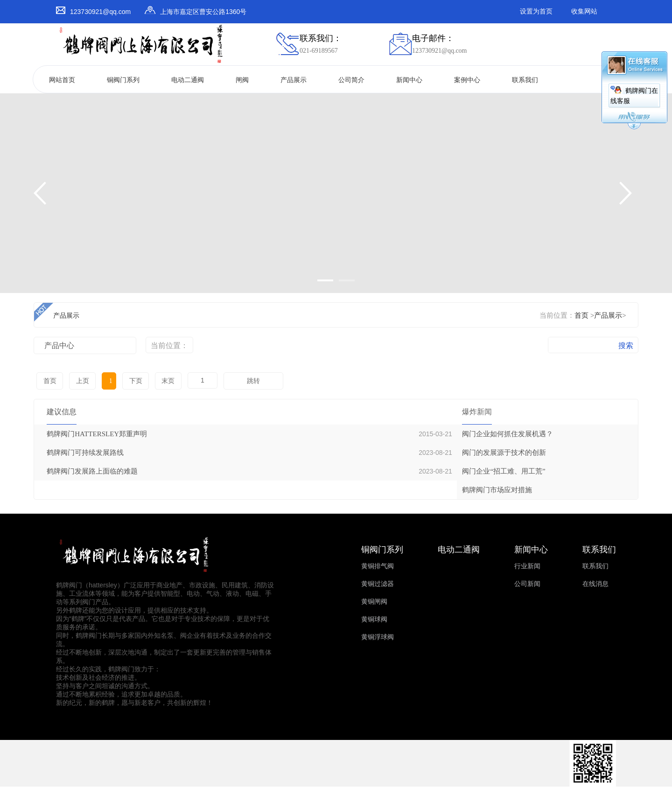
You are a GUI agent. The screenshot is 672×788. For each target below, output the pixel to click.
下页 (133, 381)
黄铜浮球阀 (378, 637)
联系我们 (525, 80)
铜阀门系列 (123, 80)
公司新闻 (527, 584)
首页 (581, 315)
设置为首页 (536, 11)
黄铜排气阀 (378, 566)
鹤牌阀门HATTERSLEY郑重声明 (97, 434)
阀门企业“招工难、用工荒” (504, 471)
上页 (82, 381)
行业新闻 (527, 566)
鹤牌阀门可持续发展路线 (85, 453)
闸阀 (242, 80)
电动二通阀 (188, 80)
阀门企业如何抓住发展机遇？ (507, 434)
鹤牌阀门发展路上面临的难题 (92, 471)
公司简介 (351, 80)
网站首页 (62, 80)
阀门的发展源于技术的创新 (504, 453)
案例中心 (467, 80)
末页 (164, 381)
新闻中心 (409, 80)
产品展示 (294, 80)
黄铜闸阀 (374, 602)
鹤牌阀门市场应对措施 (497, 490)
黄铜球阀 (374, 619)
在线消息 (595, 584)
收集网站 (584, 11)
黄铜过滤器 (378, 584)
